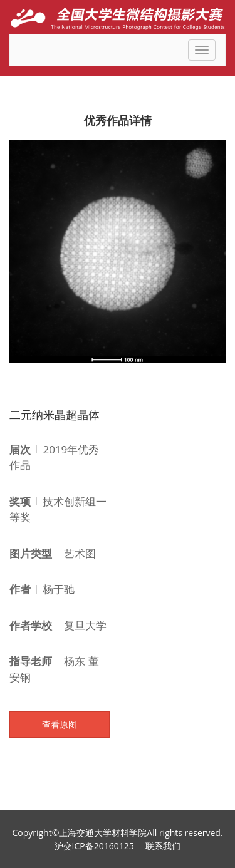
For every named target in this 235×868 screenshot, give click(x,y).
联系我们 (163, 846)
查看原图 (60, 724)
